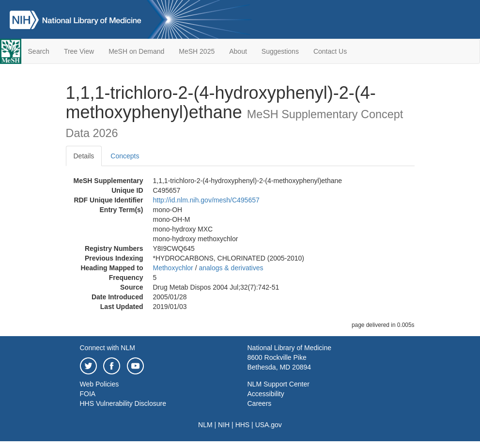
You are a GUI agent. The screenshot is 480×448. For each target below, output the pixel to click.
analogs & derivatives (231, 268)
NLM (205, 425)
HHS (243, 425)
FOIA (88, 394)
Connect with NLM (108, 348)
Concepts (125, 156)
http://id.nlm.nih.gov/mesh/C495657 (206, 200)
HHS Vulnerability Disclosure (123, 403)
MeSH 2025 (197, 51)
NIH (224, 425)
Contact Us (330, 51)
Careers (260, 403)
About (238, 51)
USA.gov (269, 425)
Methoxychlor (173, 268)
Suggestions (280, 51)
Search (39, 51)
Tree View (79, 51)
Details (84, 156)
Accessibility (266, 394)
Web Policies (100, 384)
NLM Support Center (279, 384)
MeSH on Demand (136, 51)
